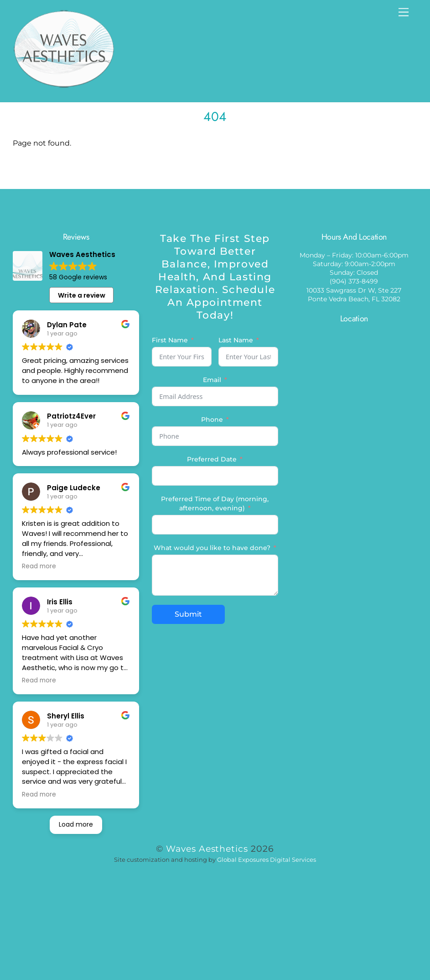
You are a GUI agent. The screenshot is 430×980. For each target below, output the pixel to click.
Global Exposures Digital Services (267, 859)
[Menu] (404, 13)
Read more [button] (39, 566)
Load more (76, 824)
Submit (188, 614)
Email (212, 380)
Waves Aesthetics (207, 849)
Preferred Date (212, 459)
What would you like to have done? (212, 548)
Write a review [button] (82, 295)
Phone (212, 419)
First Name (170, 340)
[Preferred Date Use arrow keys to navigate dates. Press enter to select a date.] (215, 476)
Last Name (236, 340)
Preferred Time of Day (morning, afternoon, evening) (215, 503)
